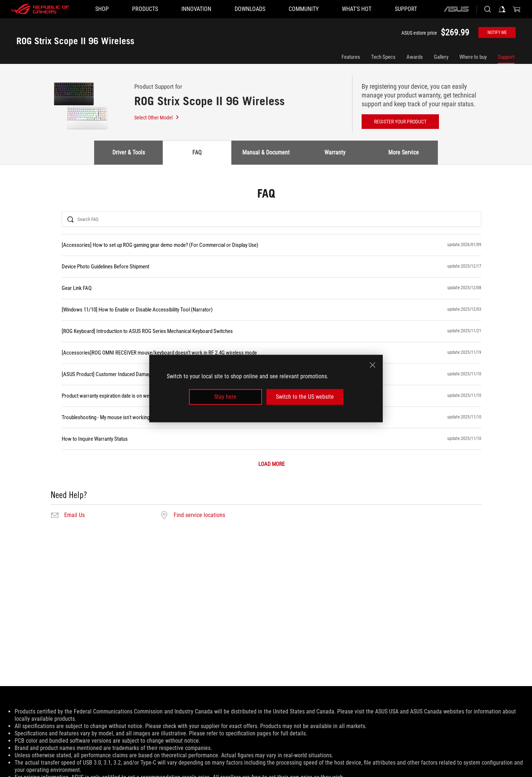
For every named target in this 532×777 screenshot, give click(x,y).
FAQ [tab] (197, 152)
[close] (373, 365)
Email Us (74, 515)
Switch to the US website (305, 397)
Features (351, 57)
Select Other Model (157, 118)
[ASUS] (456, 9)
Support (506, 57)
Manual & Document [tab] (266, 152)
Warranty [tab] (335, 152)
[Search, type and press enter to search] (487, 9)
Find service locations (199, 515)
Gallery (441, 57)
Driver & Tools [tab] (129, 152)
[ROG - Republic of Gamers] (40, 9)
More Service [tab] (404, 152)
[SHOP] (102, 9)
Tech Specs (383, 57)
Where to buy (473, 57)
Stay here (225, 397)
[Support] (406, 9)
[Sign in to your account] (502, 9)
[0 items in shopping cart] (517, 9)
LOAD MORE (271, 464)
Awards (415, 57)
